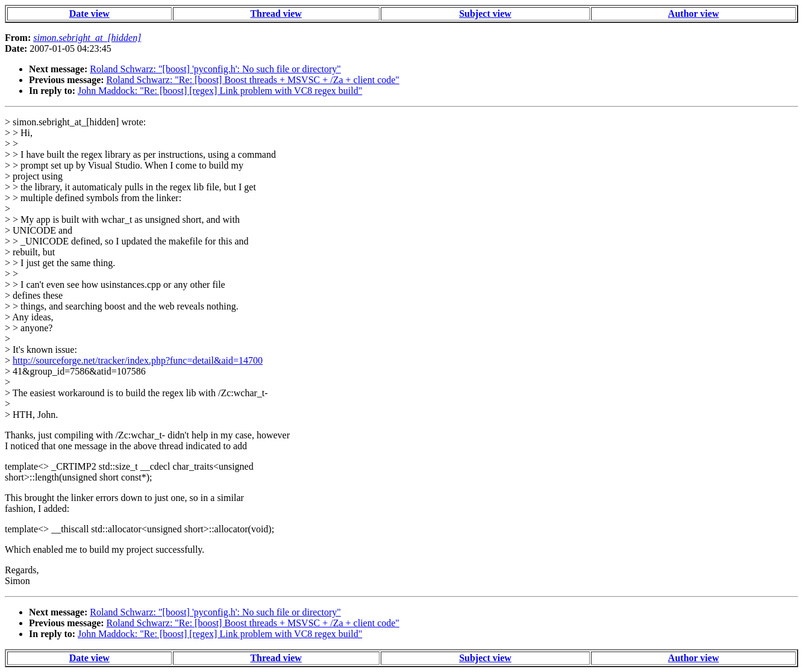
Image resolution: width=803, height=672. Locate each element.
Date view (89, 14)
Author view (694, 14)
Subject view (485, 14)
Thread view (276, 14)
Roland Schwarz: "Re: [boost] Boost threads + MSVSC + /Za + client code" (253, 80)
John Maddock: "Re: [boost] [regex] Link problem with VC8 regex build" (220, 91)
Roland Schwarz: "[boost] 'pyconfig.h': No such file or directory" (215, 69)
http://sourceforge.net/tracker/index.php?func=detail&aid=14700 (138, 360)
